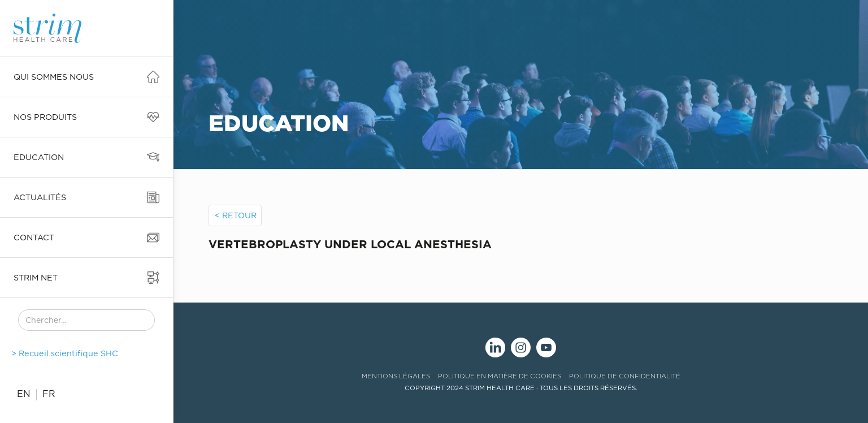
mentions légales (396, 376)
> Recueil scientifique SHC (65, 353)
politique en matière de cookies (500, 376)
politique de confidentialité (625, 376)
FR (49, 394)
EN (24, 394)
